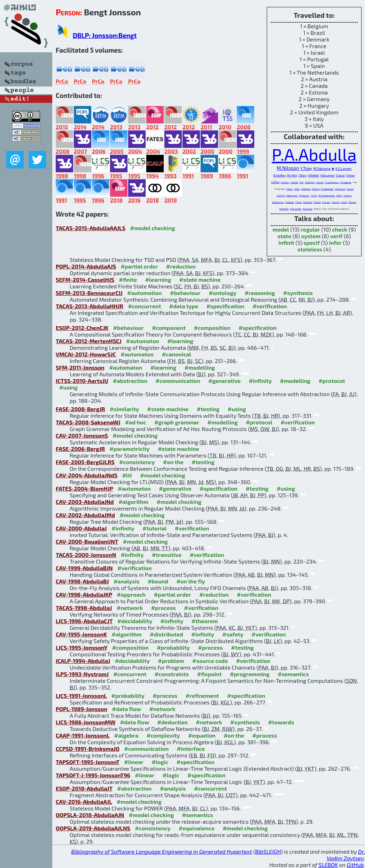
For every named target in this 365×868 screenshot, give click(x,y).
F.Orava (350, 189)
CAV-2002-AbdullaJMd (85, 515)
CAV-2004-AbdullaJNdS (87, 475)
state (285, 236)
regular (310, 229)
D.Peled (317, 202)
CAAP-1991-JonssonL (83, 735)
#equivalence (197, 828)
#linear (134, 762)
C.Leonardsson (332, 182)
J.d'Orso (275, 182)
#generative (224, 381)
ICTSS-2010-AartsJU (82, 381)
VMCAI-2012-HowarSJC (86, 354)
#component (169, 328)
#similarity (124, 409)
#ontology (223, 293)
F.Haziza (335, 202)
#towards (281, 722)
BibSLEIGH (268, 851)
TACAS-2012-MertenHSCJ (89, 341)
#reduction (181, 266)
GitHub (355, 865)
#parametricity (130, 449)
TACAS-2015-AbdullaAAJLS (91, 228)
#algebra (126, 735)
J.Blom (339, 195)
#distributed (166, 634)
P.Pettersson (278, 202)
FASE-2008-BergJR (80, 409)
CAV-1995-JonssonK (81, 634)
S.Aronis (320, 182)
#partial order (139, 266)
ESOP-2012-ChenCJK (82, 328)
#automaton (143, 341)
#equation (202, 735)
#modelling (200, 367)
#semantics (293, 674)
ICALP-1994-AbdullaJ (83, 661)
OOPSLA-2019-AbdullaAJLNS (93, 828)
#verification (270, 306)
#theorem (205, 621)
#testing (208, 409)
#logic (160, 762)
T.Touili (299, 202)
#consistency (137, 462)
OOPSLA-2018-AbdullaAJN (90, 815)
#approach (131, 594)
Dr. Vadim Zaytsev (346, 855)
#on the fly (191, 581)
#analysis (127, 581)
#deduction (173, 722)
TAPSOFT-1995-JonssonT (88, 762)
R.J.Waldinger (327, 189)
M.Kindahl (308, 202)
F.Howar (351, 175)
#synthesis (298, 293)
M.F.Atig (292, 175)
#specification (225, 306)
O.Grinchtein (296, 209)
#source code (210, 661)
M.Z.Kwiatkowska (327, 195)
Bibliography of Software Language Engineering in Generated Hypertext (162, 851)
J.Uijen (297, 189)
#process (164, 608)
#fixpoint (209, 674)
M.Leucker (308, 209)
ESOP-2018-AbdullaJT (84, 788)
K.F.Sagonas (346, 182)
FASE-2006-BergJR (80, 449)
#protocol (332, 381)
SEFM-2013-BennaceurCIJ (89, 293)
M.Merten (284, 209)
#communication (178, 381)
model (281, 229)
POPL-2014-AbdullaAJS (86, 266)
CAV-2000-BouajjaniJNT (87, 541)
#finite (128, 280)
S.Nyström (310, 182)
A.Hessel (347, 195)
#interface (191, 749)
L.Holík (344, 202)
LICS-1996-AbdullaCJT (84, 621)
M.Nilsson (288, 168)
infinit (286, 243)
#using (68, 387)
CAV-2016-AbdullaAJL (84, 802)
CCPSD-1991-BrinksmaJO (88, 749)
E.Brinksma (340, 189)
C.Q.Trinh (281, 195)
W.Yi (301, 182)
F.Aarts (290, 189)
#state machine (200, 280)
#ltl (127, 475)
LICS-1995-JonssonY (81, 647)
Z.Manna (316, 189)
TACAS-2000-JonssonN (86, 555)
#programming (250, 674)
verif (336, 236)
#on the (173, 462)
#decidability (135, 621)
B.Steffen (279, 175)
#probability (173, 647)
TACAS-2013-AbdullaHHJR (90, 306)
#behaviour (185, 293)
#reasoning (260, 293)
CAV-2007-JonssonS (82, 435)
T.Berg (302, 175)
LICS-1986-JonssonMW (86, 722)
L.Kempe (294, 182)
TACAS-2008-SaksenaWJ (88, 422)
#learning (158, 280)
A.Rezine (352, 202)
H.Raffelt (313, 175)
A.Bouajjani (328, 175)
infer (335, 243)
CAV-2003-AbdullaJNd (85, 502)
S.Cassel (340, 175)
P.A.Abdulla (314, 154)
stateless (310, 249)
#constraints (172, 674)
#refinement (202, 696)
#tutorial (154, 528)
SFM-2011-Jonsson (80, 367)
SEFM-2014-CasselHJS (85, 280)
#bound (158, 581)
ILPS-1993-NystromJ (82, 674)
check (340, 229)
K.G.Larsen (344, 168)
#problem (171, 661)
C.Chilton (285, 182)
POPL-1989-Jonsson (81, 709)
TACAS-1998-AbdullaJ (84, 608)
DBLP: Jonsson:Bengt (105, 35)
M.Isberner (304, 195)
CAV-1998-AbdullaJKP (84, 594)
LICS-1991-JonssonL (81, 696)
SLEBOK (328, 865)
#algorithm (133, 502)
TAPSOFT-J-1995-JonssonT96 (93, 775)
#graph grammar (177, 422)
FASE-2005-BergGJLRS (85, 462)
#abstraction (130, 381)
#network (130, 608)
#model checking (153, 228)
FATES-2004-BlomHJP (84, 488)
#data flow (127, 709)
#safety (233, 634)
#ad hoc (136, 422)
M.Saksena (322, 168)
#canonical (177, 354)
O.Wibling (306, 189)
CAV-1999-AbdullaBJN (84, 568)
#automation (144, 293)
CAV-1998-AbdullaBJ (82, 581)
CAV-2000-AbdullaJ (81, 528)
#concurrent (144, 306)
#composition (212, 328)
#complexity (163, 735)
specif (312, 243)
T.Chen (314, 195)
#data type (184, 306)
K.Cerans (326, 202)
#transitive (167, 555)
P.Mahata (290, 202)
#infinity (261, 381)
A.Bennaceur (292, 195)
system (311, 236)
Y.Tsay (306, 168)
